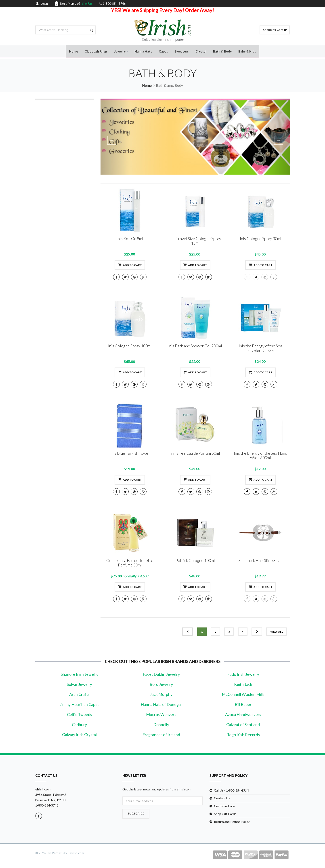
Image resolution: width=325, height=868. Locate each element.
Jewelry (120, 52)
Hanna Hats (143, 52)
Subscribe (136, 814)
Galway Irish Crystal (79, 735)
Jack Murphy (161, 695)
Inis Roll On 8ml (130, 239)
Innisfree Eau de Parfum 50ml (195, 454)
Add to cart (130, 265)
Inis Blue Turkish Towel (130, 454)
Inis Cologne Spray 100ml (130, 346)
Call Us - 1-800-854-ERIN (232, 791)
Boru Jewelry (161, 684)
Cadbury (79, 725)
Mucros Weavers (161, 715)
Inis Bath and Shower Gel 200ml (195, 346)
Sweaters (182, 52)
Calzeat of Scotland (243, 725)
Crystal (201, 52)
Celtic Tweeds (80, 715)
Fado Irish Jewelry (243, 674)
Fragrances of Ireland (161, 735)
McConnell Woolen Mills (243, 695)
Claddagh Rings (96, 52)
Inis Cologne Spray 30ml (261, 239)
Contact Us (222, 798)
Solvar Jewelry (79, 684)
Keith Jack (243, 684)
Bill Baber (243, 705)
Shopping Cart (275, 30)
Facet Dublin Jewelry (161, 674)
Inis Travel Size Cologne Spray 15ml (195, 241)
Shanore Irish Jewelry (80, 674)
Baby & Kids (247, 52)
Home (73, 52)
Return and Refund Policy (232, 822)
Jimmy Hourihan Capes (80, 705)
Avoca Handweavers (243, 715)
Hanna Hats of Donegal (161, 705)
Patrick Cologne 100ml (195, 561)
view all (277, 632)
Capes (163, 52)
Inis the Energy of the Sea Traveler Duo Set (260, 348)
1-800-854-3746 (47, 806)
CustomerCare (224, 806)
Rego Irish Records (243, 735)
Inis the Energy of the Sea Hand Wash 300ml (261, 456)
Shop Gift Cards (225, 814)
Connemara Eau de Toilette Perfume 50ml (130, 563)
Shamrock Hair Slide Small (261, 561)
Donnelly (161, 725)
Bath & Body (222, 52)
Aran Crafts (79, 695)
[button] (115, 137)
